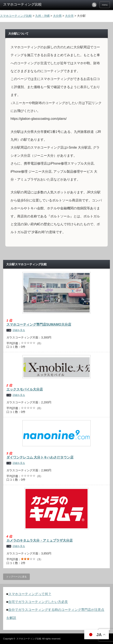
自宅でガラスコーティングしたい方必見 (38, 602)
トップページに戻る (16, 577)
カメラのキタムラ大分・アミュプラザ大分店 (40, 540)
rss (94, 5)
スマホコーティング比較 (29, 639)
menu (105, 5)
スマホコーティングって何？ (30, 594)
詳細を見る (19, 330)
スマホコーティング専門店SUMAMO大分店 (39, 324)
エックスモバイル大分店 (25, 389)
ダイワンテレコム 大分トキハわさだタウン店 (40, 457)
